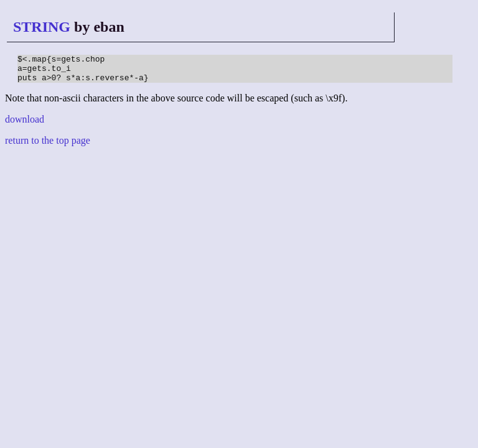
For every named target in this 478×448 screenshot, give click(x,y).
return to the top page (48, 146)
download (25, 125)
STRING (42, 27)
